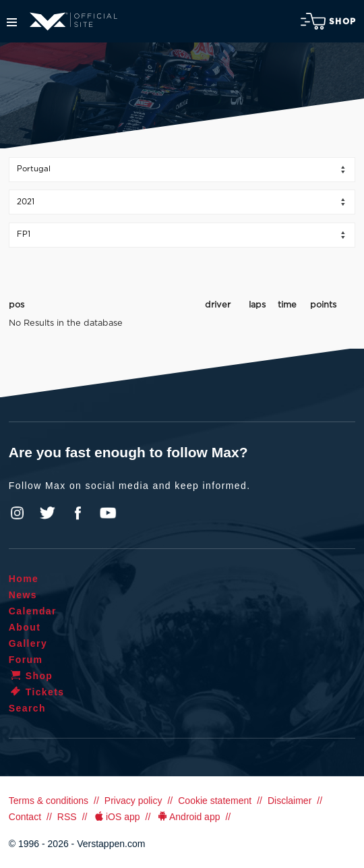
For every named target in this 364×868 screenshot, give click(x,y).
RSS (67, 817)
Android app (188, 817)
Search (27, 708)
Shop (328, 21)
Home (24, 579)
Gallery (28, 643)
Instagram (18, 513)
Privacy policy (133, 801)
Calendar (33, 611)
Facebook (78, 513)
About (25, 627)
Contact (25, 817)
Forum (26, 660)
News (23, 595)
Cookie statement (215, 801)
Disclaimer (290, 801)
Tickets (37, 692)
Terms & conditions (49, 801)
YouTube (108, 513)
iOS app (116, 817)
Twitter (48, 513)
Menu (12, 22)
